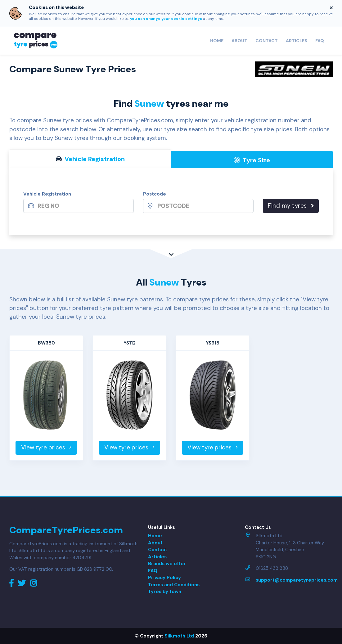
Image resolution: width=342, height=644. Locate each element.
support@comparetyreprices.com (297, 580)
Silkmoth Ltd (179, 636)
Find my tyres (291, 206)
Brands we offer (167, 564)
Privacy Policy (164, 578)
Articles (297, 41)
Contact (267, 41)
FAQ (320, 41)
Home (217, 41)
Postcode (155, 194)
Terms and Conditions (174, 585)
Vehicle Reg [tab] (90, 159)
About (239, 41)
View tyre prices (46, 447)
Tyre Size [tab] (252, 160)
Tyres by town (165, 592)
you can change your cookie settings (166, 19)
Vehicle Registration (47, 194)
